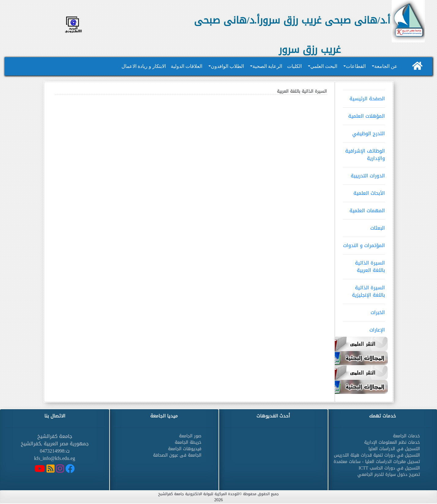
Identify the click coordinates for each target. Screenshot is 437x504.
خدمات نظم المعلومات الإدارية (392, 442)
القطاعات (356, 66)
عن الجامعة (386, 66)
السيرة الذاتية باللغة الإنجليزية (364, 289)
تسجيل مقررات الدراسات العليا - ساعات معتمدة (377, 462)
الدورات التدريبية (364, 174)
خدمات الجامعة (406, 436)
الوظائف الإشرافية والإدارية (364, 153)
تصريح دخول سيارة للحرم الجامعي (389, 474)
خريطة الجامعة (188, 442)
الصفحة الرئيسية (364, 97)
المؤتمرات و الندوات (364, 243)
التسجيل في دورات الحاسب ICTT (389, 468)
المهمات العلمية (364, 209)
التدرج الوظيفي (364, 132)
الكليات (294, 66)
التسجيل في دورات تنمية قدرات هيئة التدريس (377, 455)
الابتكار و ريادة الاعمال (144, 66)
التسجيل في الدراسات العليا (394, 449)
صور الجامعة (190, 436)
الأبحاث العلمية (364, 191)
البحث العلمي (324, 66)
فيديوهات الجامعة (185, 449)
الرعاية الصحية (267, 66)
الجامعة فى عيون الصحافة (177, 455)
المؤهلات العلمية (364, 114)
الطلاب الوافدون (227, 66)
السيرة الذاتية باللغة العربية (364, 265)
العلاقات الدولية (187, 66)
